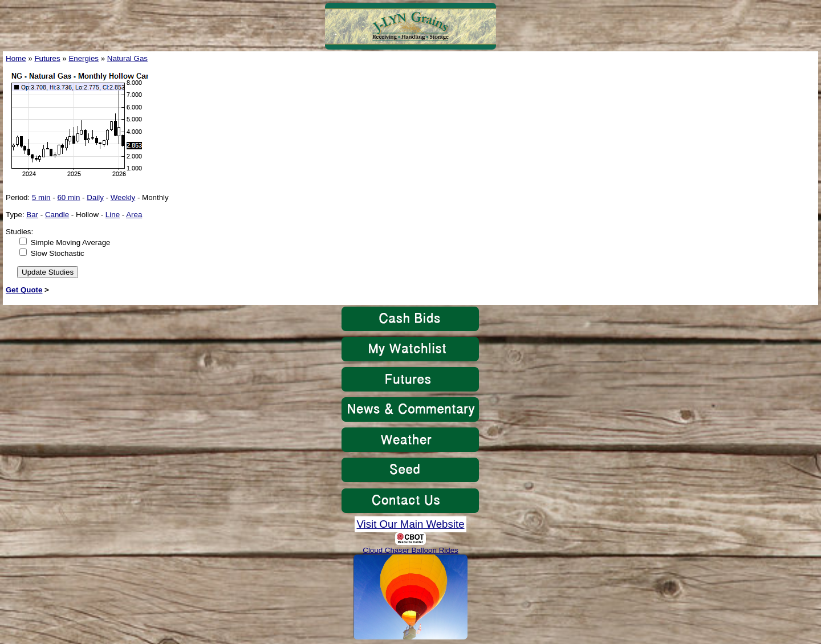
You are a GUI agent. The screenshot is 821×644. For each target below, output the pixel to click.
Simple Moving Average (71, 242)
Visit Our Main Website (410, 524)
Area (134, 215)
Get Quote (24, 290)
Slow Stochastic (58, 253)
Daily (95, 197)
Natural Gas (127, 58)
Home (16, 58)
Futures (47, 58)
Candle (57, 215)
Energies (84, 58)
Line (113, 215)
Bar (32, 215)
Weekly (123, 197)
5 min (41, 197)
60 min (68, 197)
